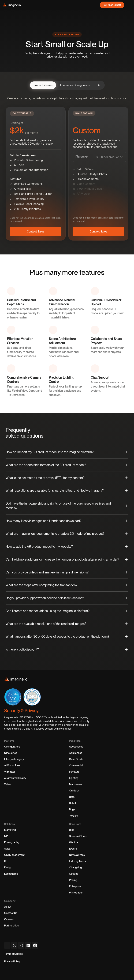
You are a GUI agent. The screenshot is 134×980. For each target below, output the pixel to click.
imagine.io (10, 717)
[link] (112, 5)
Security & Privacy (21, 711)
